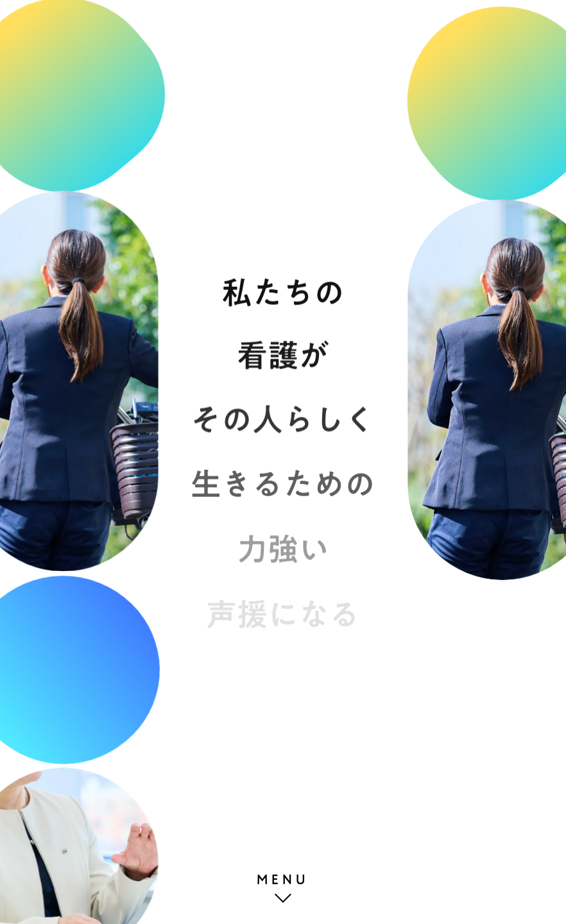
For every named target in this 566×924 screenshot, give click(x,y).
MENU (283, 879)
